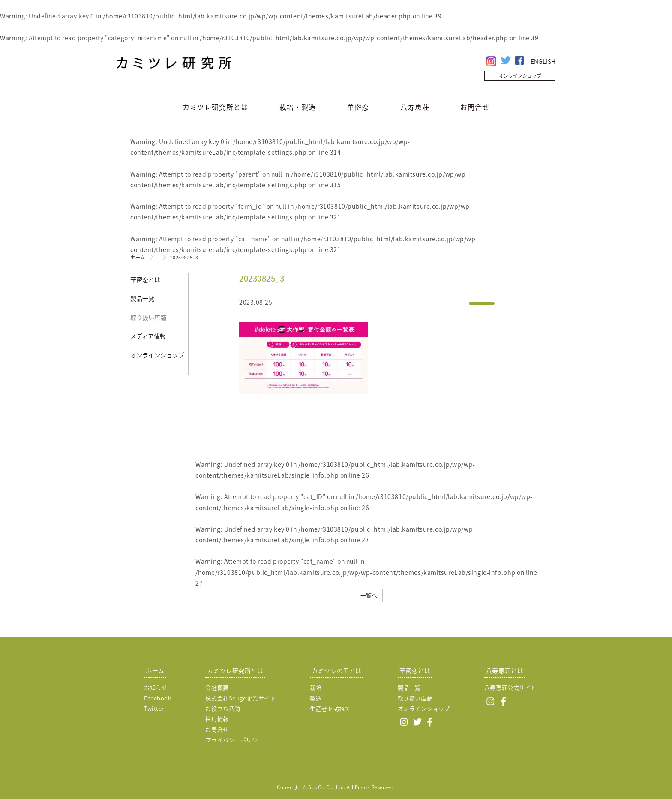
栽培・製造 (298, 107)
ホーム (138, 257)
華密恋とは (145, 279)
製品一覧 (142, 298)
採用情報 (217, 719)
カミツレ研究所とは (215, 107)
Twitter (154, 708)
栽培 (316, 687)
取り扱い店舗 (148, 317)
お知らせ (156, 687)
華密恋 (358, 107)
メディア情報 (148, 336)
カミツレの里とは (336, 670)
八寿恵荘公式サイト (510, 687)
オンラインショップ (520, 76)
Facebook (157, 698)
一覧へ (369, 595)
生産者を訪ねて (330, 708)
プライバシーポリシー (234, 740)
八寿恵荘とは (505, 670)
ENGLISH (543, 61)
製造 (316, 698)
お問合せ (475, 107)
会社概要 (217, 687)
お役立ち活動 (223, 708)
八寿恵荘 (415, 107)
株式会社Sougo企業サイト (240, 698)
